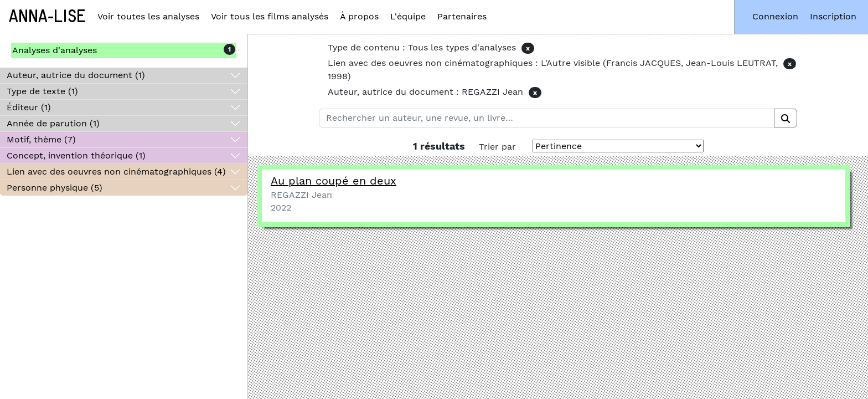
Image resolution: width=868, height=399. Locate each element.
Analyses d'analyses (55, 50)
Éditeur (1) (29, 107)
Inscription (833, 16)
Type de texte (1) (42, 91)
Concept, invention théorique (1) (76, 155)
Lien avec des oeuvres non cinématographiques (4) (116, 172)
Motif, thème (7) (41, 139)
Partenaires (462, 16)
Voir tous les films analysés (270, 16)
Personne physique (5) (55, 188)
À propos (359, 16)
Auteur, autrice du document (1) (76, 75)
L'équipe (408, 16)
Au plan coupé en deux (334, 181)
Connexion (775, 16)
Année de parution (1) (53, 123)
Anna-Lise (47, 17)
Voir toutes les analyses (148, 16)
